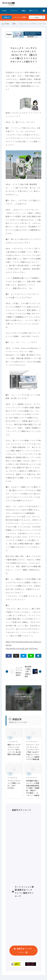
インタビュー (14, 11)
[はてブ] (23, 656)
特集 (14, 24)
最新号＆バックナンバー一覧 (24, 950)
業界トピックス (34, 11)
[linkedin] (38, 656)
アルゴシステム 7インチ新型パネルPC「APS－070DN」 (14, 784)
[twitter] (16, 656)
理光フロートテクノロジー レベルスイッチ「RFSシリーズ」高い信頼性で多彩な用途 (14, 750)
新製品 (24, 11)
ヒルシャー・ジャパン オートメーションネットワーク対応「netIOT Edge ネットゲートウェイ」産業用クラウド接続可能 (33, 752)
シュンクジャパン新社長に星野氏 (19, 672)
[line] (31, 656)
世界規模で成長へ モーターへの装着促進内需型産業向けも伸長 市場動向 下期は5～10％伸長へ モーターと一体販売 (34, 788)
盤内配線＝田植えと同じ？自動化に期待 (28, 671)
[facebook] (9, 656)
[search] (43, 17)
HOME (4, 11)
